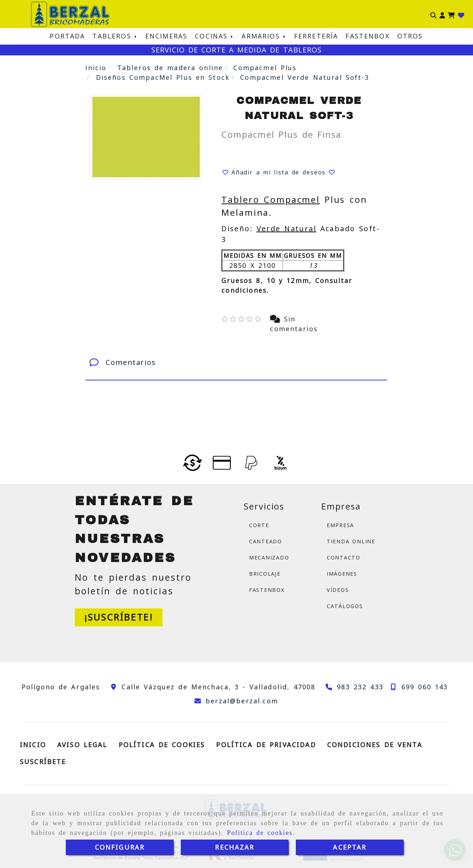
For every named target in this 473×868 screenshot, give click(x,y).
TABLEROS (115, 36)
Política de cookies (260, 833)
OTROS (410, 36)
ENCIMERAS (166, 36)
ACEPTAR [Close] (350, 847)
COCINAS (214, 36)
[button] (442, 14)
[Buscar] (433, 14)
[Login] (461, 14)
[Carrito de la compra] (451, 14)
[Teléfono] (353, 687)
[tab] (236, 362)
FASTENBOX (367, 36)
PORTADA (67, 36)
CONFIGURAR (120, 847)
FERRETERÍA (316, 36)
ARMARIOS (264, 36)
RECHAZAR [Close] (235, 847)
